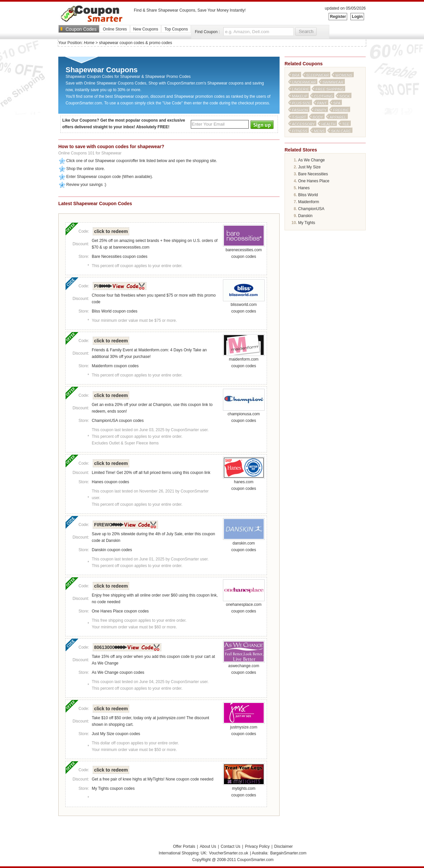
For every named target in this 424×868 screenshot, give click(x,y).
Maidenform (309, 202)
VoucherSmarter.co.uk (229, 853)
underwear (304, 82)
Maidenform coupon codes (115, 366)
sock (344, 96)
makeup (299, 96)
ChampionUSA (311, 209)
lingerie (300, 89)
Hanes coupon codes (110, 482)
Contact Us (230, 846)
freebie (341, 110)
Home (89, 43)
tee (345, 124)
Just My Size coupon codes (116, 734)
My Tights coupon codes (113, 788)
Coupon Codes (81, 29)
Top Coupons (176, 29)
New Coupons (146, 29)
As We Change (312, 160)
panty (320, 110)
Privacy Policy (257, 846)
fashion (300, 110)
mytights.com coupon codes (244, 789)
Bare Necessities (313, 174)
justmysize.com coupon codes (244, 728)
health (328, 124)
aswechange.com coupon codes (244, 667)
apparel (338, 117)
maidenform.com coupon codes (244, 360)
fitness (299, 131)
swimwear (333, 82)
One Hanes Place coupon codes (120, 611)
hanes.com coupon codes (244, 483)
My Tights (307, 223)
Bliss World (308, 195)
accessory (303, 124)
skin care (341, 131)
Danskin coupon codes (112, 550)
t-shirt (299, 117)
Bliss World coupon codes (115, 311)
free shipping (329, 89)
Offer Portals (184, 846)
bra (296, 75)
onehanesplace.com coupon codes (244, 606)
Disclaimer (284, 846)
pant (322, 103)
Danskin (305, 216)
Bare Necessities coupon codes (120, 257)
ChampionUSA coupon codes (118, 421)
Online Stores (115, 29)
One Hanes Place (314, 181)
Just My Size (309, 167)
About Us (208, 846)
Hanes (304, 188)
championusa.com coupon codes (244, 415)
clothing (323, 96)
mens (319, 131)
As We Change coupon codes (118, 672)
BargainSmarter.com (288, 853)
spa (337, 103)
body (318, 117)
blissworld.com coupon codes (244, 306)
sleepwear (317, 75)
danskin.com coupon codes (244, 544)
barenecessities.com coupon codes (244, 251)
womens (344, 75)
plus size (301, 103)
